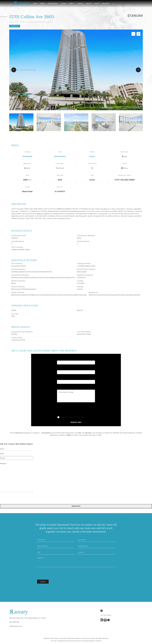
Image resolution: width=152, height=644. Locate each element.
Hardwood (15, 250)
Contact (93, 3)
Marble (22, 250)
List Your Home (106, 615)
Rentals (76, 3)
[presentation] (73, 410)
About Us (85, 3)
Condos (38, 3)
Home (31, 3)
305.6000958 (102, 3)
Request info (76, 422)
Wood (28, 250)
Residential (15, 26)
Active (92, 156)
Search (60, 3)
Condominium (60, 156)
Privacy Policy (90, 417)
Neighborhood (48, 3)
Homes (67, 3)
